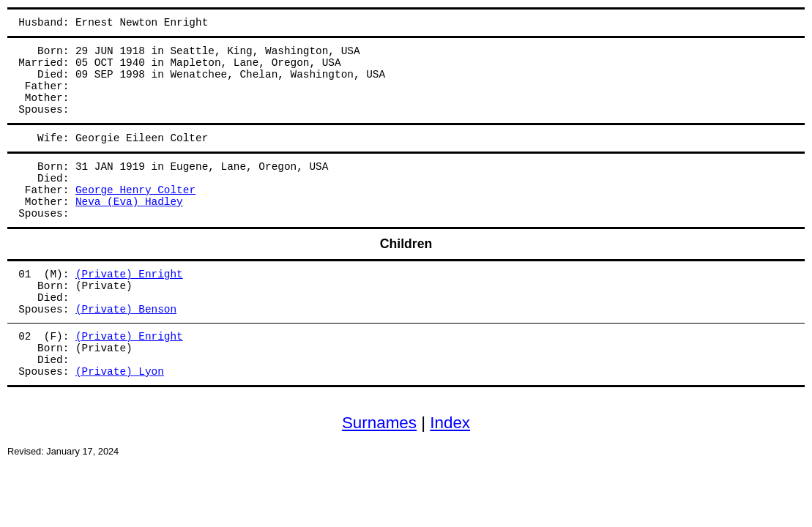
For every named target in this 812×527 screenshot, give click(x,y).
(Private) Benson (126, 310)
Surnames (379, 423)
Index (450, 423)
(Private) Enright (129, 274)
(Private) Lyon (120, 372)
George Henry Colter (135, 190)
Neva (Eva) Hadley (129, 202)
